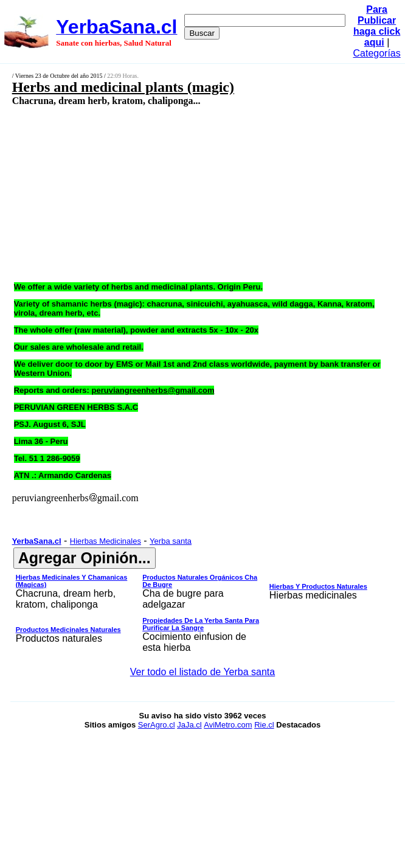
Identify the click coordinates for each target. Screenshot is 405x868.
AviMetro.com (228, 725)
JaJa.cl (189, 725)
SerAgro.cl (157, 725)
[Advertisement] (174, 193)
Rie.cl (264, 725)
